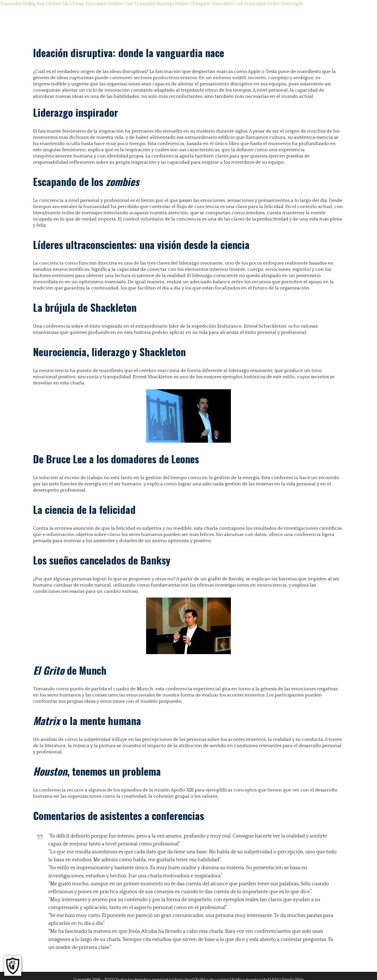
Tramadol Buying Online (161, 4)
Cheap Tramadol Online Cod (101, 4)
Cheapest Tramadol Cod (216, 4)
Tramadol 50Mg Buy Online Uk (34, 4)
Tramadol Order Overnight (274, 4)
